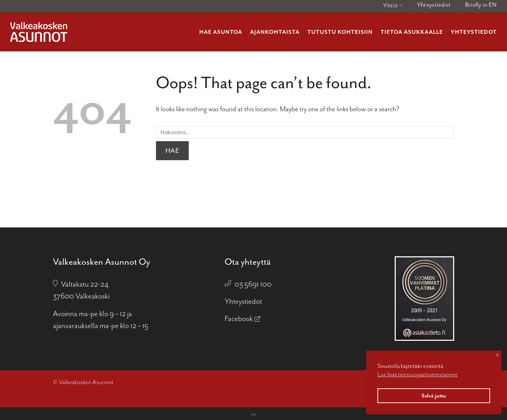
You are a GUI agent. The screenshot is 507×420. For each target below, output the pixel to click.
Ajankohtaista (275, 32)
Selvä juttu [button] (434, 396)
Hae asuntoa (221, 32)
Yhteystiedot (434, 5)
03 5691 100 (253, 284)
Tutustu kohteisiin (340, 32)
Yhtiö (393, 5)
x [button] (497, 355)
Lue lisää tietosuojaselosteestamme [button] (418, 374)
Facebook (239, 319)
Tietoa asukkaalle (412, 32)
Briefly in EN (481, 5)
